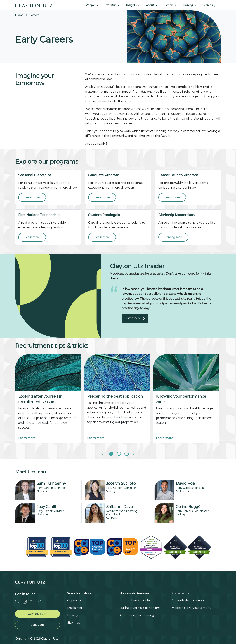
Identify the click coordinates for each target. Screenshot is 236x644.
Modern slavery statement (191, 608)
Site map (74, 623)
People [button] (92, 5)
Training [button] (190, 5)
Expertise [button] (112, 5)
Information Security (135, 600)
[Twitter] (33, 602)
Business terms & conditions (140, 608)
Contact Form (38, 614)
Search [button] (209, 5)
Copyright (75, 600)
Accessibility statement (188, 600)
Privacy (73, 615)
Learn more (27, 438)
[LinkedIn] (19, 602)
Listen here (135, 318)
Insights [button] (133, 5)
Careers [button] (170, 5)
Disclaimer (75, 608)
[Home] (34, 5)
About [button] (152, 5)
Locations (38, 625)
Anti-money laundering (137, 615)
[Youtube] (40, 602)
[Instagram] (26, 602)
